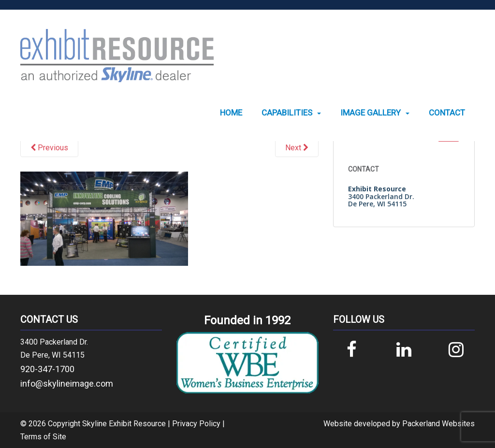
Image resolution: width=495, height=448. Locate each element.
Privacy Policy (196, 424)
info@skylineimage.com (67, 383)
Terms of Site (43, 437)
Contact (447, 113)
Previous (49, 148)
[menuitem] (231, 113)
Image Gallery (371, 113)
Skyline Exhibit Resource (124, 424)
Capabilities (287, 113)
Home (231, 113)
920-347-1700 (47, 369)
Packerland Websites (438, 424)
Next (297, 148)
